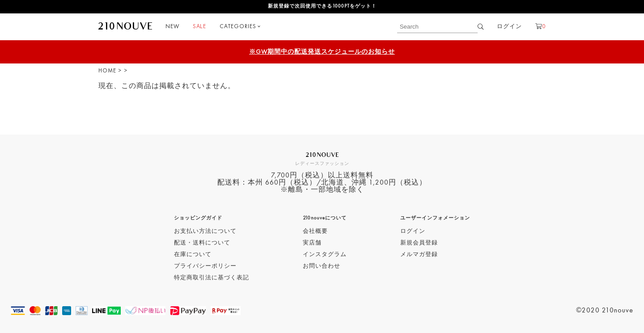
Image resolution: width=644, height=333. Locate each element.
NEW (172, 27)
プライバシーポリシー (205, 266)
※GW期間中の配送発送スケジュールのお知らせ (322, 52)
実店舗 (312, 243)
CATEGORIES (238, 27)
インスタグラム (325, 255)
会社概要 (315, 231)
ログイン (509, 27)
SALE (199, 27)
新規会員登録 (419, 243)
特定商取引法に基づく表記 (212, 278)
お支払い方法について (205, 231)
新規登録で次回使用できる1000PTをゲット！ (322, 6)
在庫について (193, 255)
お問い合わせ (322, 266)
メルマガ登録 (419, 255)
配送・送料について (202, 243)
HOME (107, 71)
